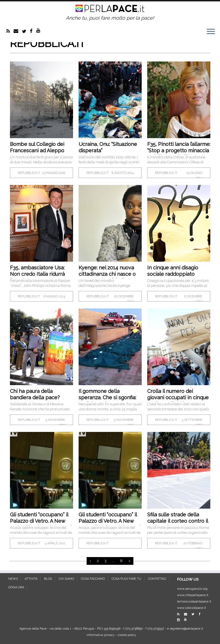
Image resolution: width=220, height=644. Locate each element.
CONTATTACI (157, 579)
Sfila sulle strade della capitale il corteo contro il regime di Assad (178, 521)
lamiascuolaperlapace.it (194, 602)
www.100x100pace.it (191, 608)
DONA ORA (16, 587)
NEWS (13, 579)
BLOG (48, 579)
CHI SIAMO (66, 579)
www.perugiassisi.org (192, 589)
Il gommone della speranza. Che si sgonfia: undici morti (107, 397)
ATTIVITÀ (31, 579)
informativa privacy (101, 635)
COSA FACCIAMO (93, 579)
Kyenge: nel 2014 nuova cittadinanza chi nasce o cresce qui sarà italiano (107, 274)
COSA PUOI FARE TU (126, 579)
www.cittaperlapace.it (193, 595)
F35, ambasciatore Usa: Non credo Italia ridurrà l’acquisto (37, 274)
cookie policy (127, 635)
